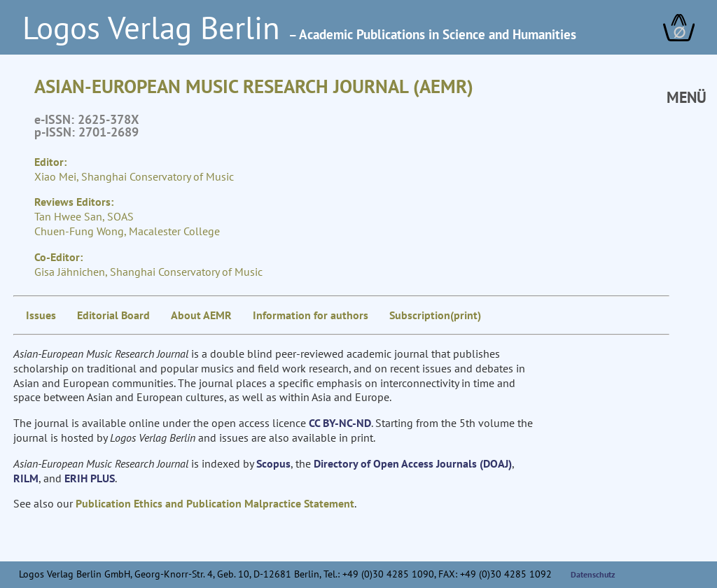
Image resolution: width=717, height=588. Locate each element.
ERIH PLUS (90, 478)
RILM (26, 478)
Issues (41, 315)
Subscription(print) (435, 315)
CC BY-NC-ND (340, 423)
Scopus (273, 463)
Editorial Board (113, 315)
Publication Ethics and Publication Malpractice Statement (215, 503)
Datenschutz (593, 574)
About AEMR (201, 315)
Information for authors (311, 315)
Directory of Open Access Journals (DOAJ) (413, 463)
